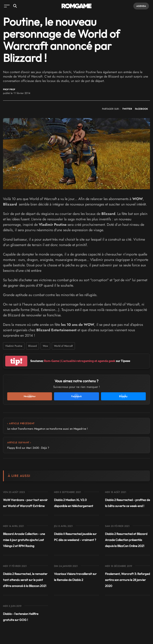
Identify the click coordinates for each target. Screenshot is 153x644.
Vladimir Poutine (14, 346)
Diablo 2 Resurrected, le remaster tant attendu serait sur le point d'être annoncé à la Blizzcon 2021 (25, 580)
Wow (45, 346)
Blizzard (33, 346)
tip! (16, 361)
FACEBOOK (141, 109)
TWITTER (127, 109)
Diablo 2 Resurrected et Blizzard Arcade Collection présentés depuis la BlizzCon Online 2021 (126, 540)
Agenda (141, 6)
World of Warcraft (63, 346)
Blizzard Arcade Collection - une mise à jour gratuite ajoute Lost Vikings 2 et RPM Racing (24, 540)
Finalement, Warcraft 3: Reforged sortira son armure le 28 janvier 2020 (127, 580)
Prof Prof (9, 89)
